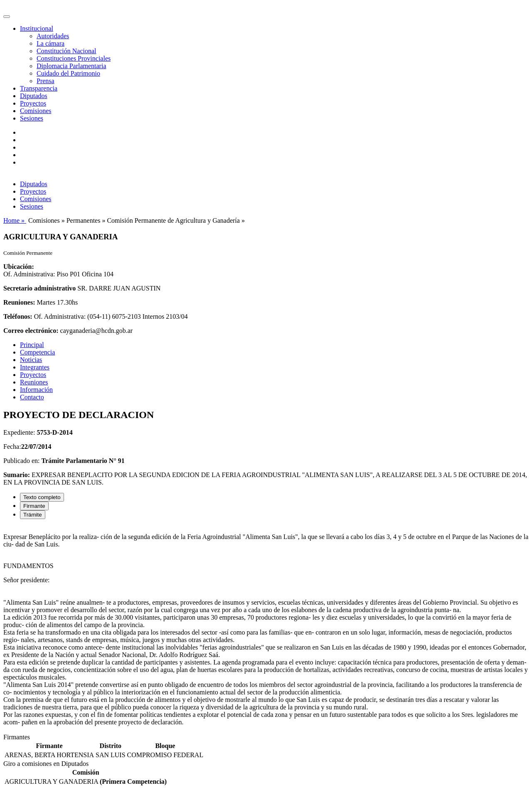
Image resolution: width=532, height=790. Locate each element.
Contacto (32, 397)
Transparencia (39, 88)
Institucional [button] (37, 28)
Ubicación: (19, 267)
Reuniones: (19, 302)
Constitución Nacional (66, 51)
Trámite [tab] (33, 515)
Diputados (34, 96)
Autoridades (53, 36)
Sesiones (32, 118)
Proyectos (33, 103)
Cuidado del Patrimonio (68, 73)
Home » (15, 220)
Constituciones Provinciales (74, 58)
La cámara (50, 43)
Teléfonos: (18, 316)
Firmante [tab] (34, 506)
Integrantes (35, 367)
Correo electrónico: (31, 331)
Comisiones (36, 111)
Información (36, 390)
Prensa (46, 81)
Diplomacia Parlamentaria (71, 66)
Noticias (31, 360)
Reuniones (34, 382)
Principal (32, 345)
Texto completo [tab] (42, 497)
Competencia (37, 352)
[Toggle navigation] (7, 17)
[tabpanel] (266, 630)
